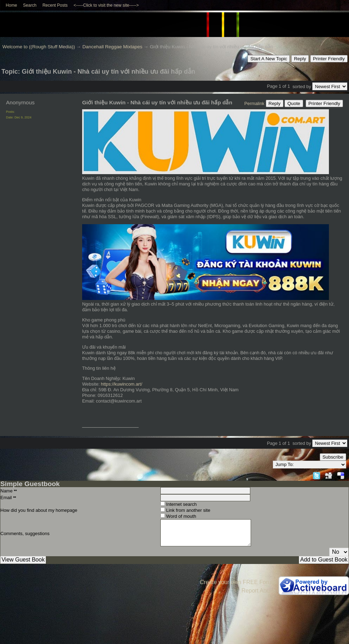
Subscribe (333, 457)
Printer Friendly (329, 59)
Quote (294, 103)
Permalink (254, 103)
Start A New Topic (269, 59)
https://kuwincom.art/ (121, 384)
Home (11, 5)
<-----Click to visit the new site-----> (106, 5)
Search (30, 5)
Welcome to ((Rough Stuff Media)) (39, 47)
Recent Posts (55, 5)
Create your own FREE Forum (238, 582)
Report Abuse (259, 591)
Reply (300, 59)
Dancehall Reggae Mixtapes (112, 47)
